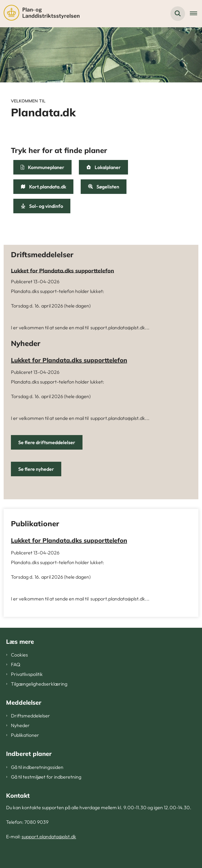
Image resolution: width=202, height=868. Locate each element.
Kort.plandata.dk (43, 187)
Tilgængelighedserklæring (39, 684)
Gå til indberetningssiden (37, 767)
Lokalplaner (103, 167)
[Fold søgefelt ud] (178, 14)
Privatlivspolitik (27, 674)
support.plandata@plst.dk (49, 836)
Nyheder (20, 725)
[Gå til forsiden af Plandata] (40, 14)
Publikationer (25, 735)
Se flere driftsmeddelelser (47, 442)
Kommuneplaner (42, 167)
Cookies (19, 655)
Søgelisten (104, 187)
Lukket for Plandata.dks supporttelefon (62, 270)
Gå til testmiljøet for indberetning (46, 777)
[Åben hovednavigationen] (196, 14)
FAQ (16, 664)
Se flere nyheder (36, 469)
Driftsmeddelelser (30, 716)
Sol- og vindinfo (42, 206)
